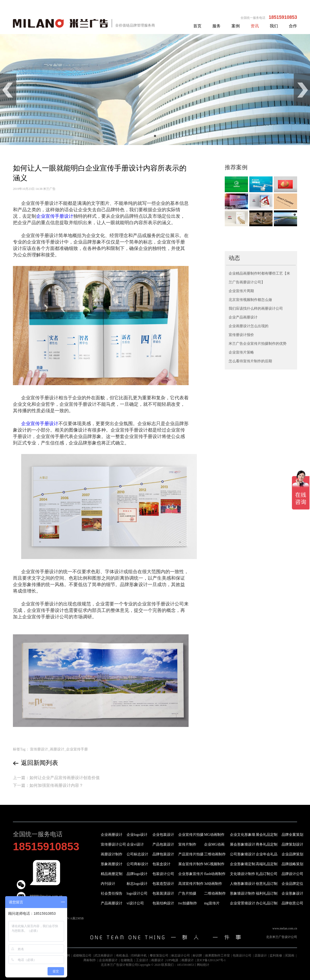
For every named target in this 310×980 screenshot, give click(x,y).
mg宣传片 (212, 903)
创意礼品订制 (267, 884)
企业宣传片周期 (241, 359)
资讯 (255, 26)
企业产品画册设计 (243, 386)
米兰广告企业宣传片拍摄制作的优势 (258, 412)
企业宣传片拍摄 (191, 835)
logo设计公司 (137, 893)
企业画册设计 (112, 835)
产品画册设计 (112, 903)
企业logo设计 (137, 835)
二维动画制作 (215, 893)
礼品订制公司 (267, 874)
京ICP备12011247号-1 (211, 960)
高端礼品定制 (267, 864)
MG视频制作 (214, 864)
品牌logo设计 (137, 874)
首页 (197, 26)
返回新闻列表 (36, 763)
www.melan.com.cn (285, 928)
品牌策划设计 (292, 844)
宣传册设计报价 (241, 403)
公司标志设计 (137, 854)
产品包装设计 (163, 844)
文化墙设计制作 (243, 874)
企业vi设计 (135, 844)
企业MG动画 (214, 844)
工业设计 (142, 960)
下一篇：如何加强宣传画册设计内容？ (48, 785)
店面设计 (261, 955)
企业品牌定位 (292, 884)
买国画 (290, 955)
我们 (274, 26)
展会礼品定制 (267, 835)
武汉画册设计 (104, 955)
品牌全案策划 (292, 835)
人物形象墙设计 (243, 884)
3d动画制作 (213, 884)
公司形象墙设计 (243, 854)
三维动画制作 (215, 854)
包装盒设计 (161, 864)
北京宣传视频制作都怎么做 (250, 368)
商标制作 (90, 960)
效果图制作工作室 (218, 955)
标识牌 (197, 955)
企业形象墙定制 (243, 864)
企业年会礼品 (267, 854)
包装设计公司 (163, 874)
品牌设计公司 (292, 874)
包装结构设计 (163, 903)
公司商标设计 (137, 864)
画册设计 (157, 960)
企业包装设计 (163, 835)
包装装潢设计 (163, 893)
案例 (236, 26)
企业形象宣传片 (191, 874)
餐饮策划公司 (159, 955)
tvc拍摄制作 (188, 903)
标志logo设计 (137, 884)
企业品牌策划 (292, 854)
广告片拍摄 (187, 893)
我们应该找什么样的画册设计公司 (256, 377)
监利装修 (276, 955)
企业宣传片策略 (241, 421)
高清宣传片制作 (191, 884)
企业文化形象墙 (243, 835)
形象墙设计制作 (243, 893)
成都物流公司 (82, 955)
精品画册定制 (112, 874)
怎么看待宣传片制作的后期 (250, 429)
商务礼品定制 (267, 844)
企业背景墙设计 (243, 903)
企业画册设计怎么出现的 (249, 394)
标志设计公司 (181, 955)
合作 (293, 26)
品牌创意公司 (292, 903)
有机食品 (122, 955)
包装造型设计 (163, 884)
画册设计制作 (112, 854)
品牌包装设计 (163, 854)
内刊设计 (108, 884)
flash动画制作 (215, 874)
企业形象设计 (292, 893)
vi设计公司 (135, 903)
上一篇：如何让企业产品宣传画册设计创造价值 (56, 778)
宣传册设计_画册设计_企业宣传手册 (59, 749)
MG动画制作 (214, 835)
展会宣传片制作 (191, 864)
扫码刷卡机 (139, 955)
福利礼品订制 (267, 893)
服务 (216, 26)
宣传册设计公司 (113, 844)
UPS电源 (172, 960)
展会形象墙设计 (243, 844)
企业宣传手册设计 (55, 216)
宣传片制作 (187, 844)
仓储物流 (127, 960)
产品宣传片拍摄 (191, 854)
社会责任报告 (112, 893)
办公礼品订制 (267, 903)
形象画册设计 (112, 864)
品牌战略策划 (292, 864)
